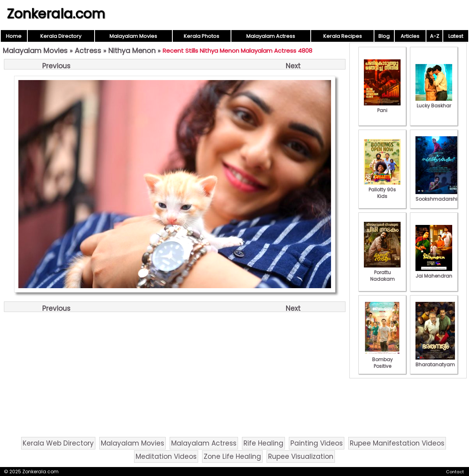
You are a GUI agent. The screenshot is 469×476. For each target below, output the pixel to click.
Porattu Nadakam (382, 272)
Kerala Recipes (343, 36)
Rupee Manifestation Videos (397, 443)
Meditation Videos (166, 456)
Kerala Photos (201, 36)
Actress (88, 51)
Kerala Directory (61, 36)
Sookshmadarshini (439, 196)
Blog (384, 36)
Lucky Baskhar (434, 102)
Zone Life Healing (232, 456)
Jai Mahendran (434, 273)
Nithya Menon (132, 51)
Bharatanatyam (435, 361)
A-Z (435, 36)
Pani (382, 107)
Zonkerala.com (56, 14)
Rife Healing (263, 443)
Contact (455, 472)
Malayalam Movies (133, 36)
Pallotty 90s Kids (382, 190)
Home (14, 36)
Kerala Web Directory (58, 443)
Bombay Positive (382, 359)
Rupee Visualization (301, 456)
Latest (456, 36)
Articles (410, 36)
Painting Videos (317, 443)
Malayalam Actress (271, 36)
